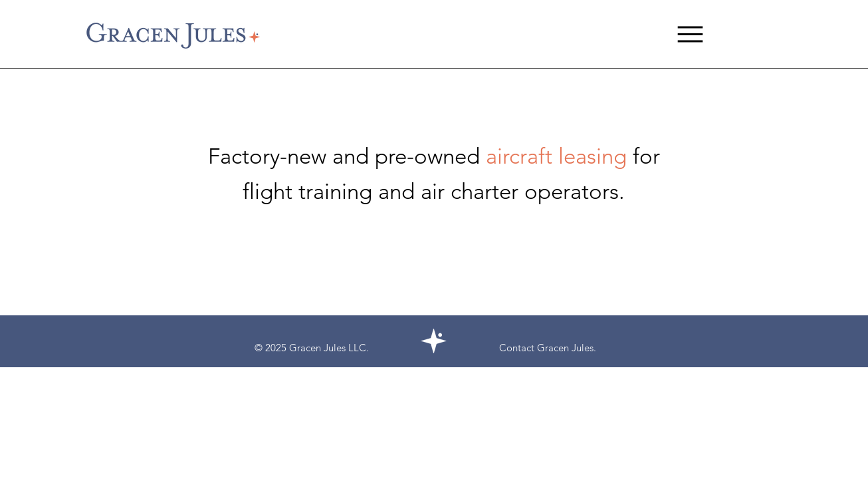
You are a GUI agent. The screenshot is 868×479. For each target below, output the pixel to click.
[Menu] (690, 34)
